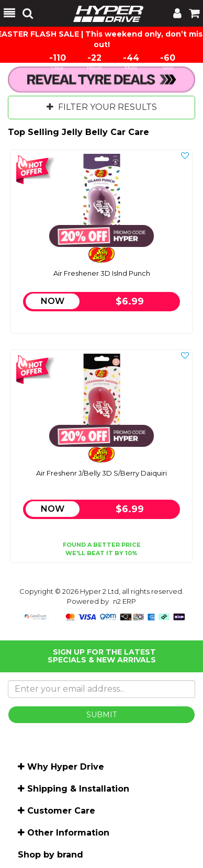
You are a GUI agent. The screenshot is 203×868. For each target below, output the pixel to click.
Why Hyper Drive (66, 767)
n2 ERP (125, 601)
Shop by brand (50, 855)
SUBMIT (101, 715)
